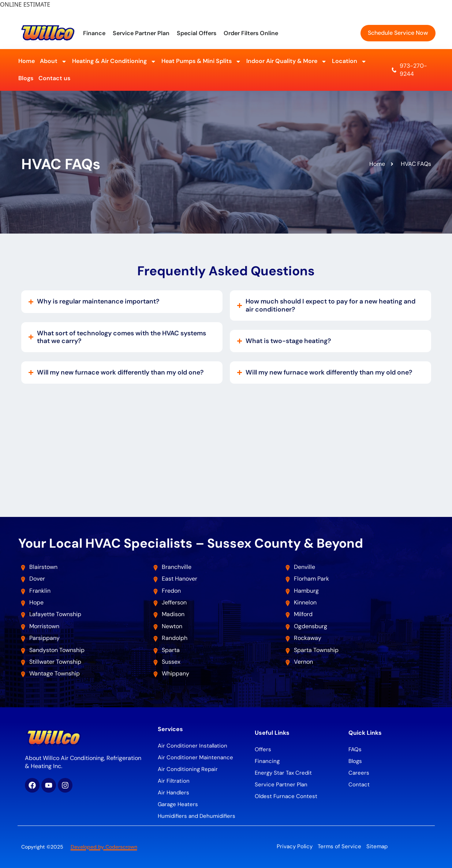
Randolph (175, 638)
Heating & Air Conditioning (114, 62)
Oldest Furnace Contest (286, 796)
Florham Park (312, 579)
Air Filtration (174, 781)
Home (27, 61)
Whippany (176, 673)
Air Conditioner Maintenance (195, 757)
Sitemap (377, 846)
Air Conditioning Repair (188, 769)
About (53, 62)
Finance (94, 33)
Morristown (44, 626)
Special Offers (197, 33)
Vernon (303, 662)
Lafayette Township (55, 614)
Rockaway (308, 638)
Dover (37, 579)
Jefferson (174, 602)
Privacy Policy (295, 846)
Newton (172, 626)
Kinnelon (305, 602)
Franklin (40, 591)
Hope (36, 602)
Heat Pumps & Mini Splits (201, 62)
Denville (305, 567)
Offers (263, 749)
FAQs (355, 749)
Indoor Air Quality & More (287, 62)
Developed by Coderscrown (104, 847)
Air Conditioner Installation (193, 746)
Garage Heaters (178, 804)
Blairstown (44, 567)
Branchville (177, 567)
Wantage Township (55, 673)
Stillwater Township (56, 662)
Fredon (171, 591)
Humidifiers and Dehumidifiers (197, 816)
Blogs (26, 78)
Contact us (54, 78)
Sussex (171, 662)
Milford (303, 614)
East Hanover (180, 579)
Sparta (171, 650)
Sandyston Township (57, 650)
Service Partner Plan (141, 33)
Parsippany (44, 638)
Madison (173, 614)
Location (349, 62)
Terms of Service (339, 846)
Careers (359, 773)
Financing (267, 761)
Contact (359, 785)
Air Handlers (173, 793)
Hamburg (306, 591)
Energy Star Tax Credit (283, 773)
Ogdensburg (311, 626)
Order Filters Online (251, 33)
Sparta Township (316, 650)
